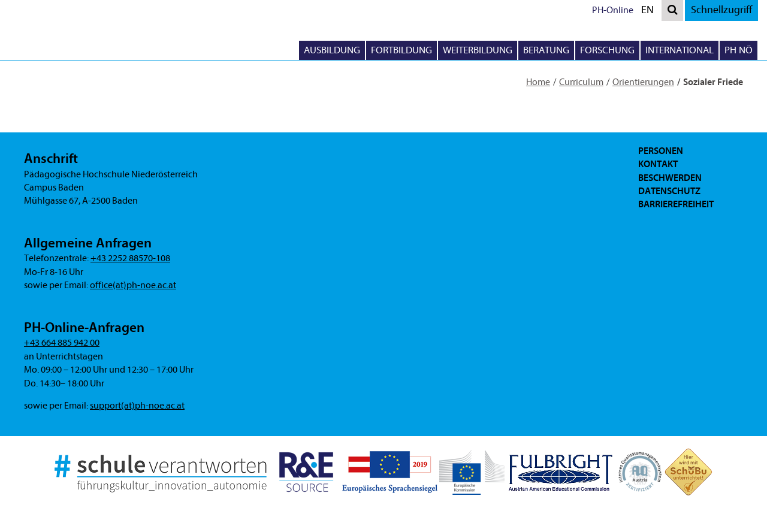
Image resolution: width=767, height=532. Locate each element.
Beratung (546, 50)
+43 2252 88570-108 (130, 258)
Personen (661, 151)
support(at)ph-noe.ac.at (137, 406)
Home (538, 82)
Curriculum (581, 82)
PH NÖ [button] (739, 50)
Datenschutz (669, 191)
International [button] (680, 50)
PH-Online (613, 10)
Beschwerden (670, 178)
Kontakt (658, 164)
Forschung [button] (607, 50)
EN (650, 12)
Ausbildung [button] (332, 50)
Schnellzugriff (721, 10)
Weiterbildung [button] (478, 50)
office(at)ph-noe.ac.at (133, 285)
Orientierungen (643, 82)
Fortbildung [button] (401, 50)
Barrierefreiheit (676, 204)
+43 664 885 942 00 (62, 343)
